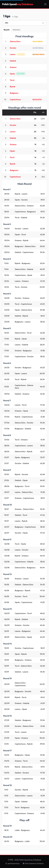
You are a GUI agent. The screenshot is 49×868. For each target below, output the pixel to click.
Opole (12, 74)
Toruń (12, 80)
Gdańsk (13, 61)
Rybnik (13, 87)
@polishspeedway (13, 863)
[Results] (7, 30)
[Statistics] (17, 30)
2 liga (15, 17)
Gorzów (13, 48)
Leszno (13, 54)
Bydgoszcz (14, 93)
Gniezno (13, 67)
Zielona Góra (15, 41)
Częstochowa (15, 99)
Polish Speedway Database (33, 863)
